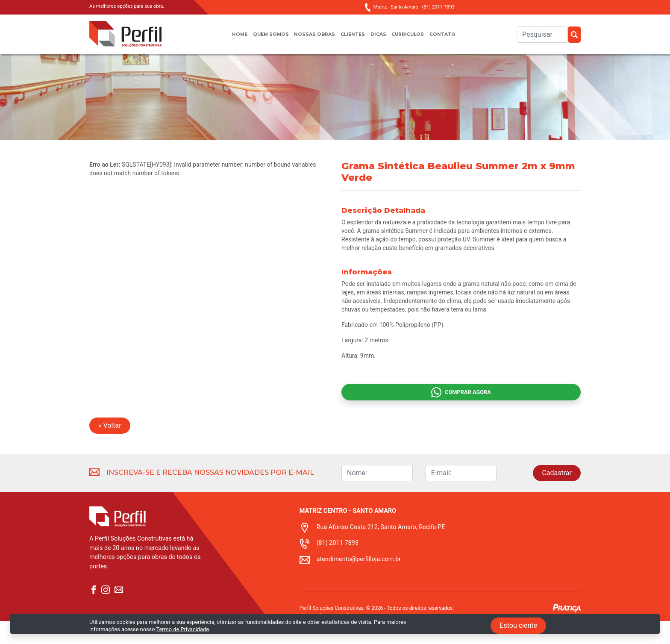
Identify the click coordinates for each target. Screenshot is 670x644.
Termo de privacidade (326, 639)
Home (228, 39)
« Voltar (110, 448)
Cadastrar (557, 496)
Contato (454, 39)
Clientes (353, 39)
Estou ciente (518, 625)
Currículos (415, 39)
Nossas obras (311, 39)
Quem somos (263, 39)
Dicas (381, 39)
